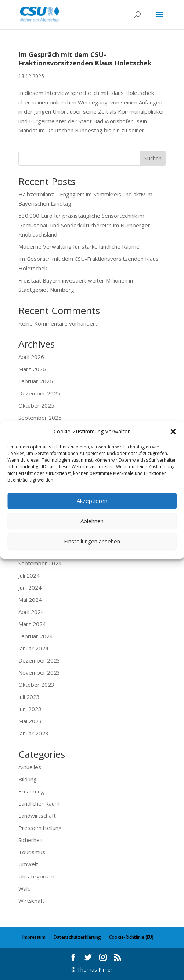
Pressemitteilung (40, 828)
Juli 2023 (29, 697)
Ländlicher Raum (39, 803)
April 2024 (31, 612)
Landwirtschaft (37, 816)
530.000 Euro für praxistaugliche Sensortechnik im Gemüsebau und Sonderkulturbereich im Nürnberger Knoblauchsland (84, 225)
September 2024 (40, 563)
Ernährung (31, 791)
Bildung (28, 779)
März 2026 (32, 369)
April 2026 (31, 357)
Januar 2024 (33, 648)
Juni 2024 (30, 587)
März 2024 (32, 624)
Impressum (34, 937)
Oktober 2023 (36, 685)
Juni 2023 (30, 709)
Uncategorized (37, 876)
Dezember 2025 (39, 393)
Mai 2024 (30, 600)
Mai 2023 (30, 721)
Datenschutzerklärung (77, 937)
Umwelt (28, 864)
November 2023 (39, 672)
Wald (25, 888)
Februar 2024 (36, 636)
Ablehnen (92, 521)
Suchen (153, 158)
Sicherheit (31, 840)
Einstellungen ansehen (92, 541)
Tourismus (32, 852)
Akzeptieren (92, 501)
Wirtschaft (31, 901)
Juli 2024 (29, 575)
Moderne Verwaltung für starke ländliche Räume (79, 246)
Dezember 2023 (39, 660)
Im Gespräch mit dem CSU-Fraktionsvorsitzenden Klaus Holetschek (85, 59)
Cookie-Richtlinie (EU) (131, 937)
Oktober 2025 (36, 405)
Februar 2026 (36, 381)
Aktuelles (30, 767)
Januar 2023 (33, 733)
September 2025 (40, 418)
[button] (173, 432)
